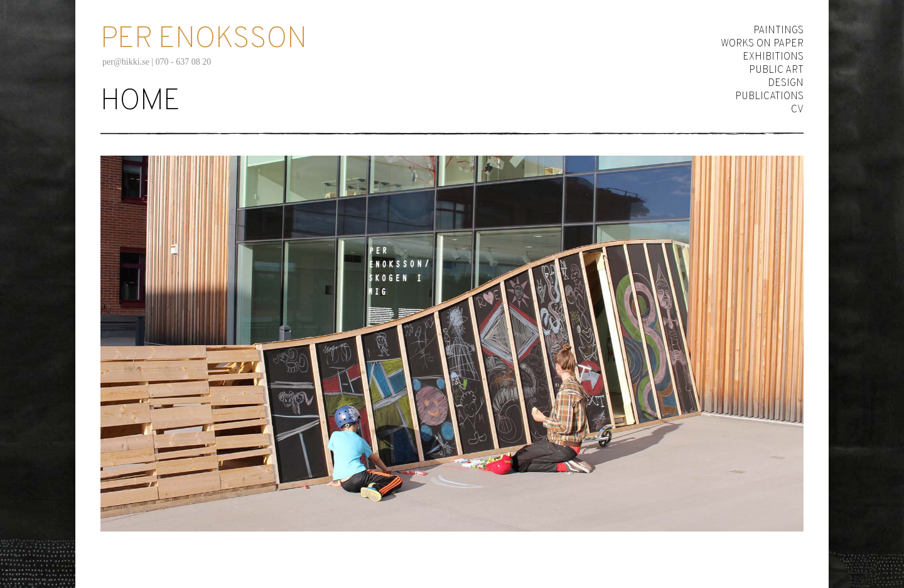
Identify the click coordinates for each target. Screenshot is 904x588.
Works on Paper (762, 44)
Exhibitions (773, 57)
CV (797, 110)
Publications (769, 97)
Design (786, 83)
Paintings (778, 31)
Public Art (776, 70)
